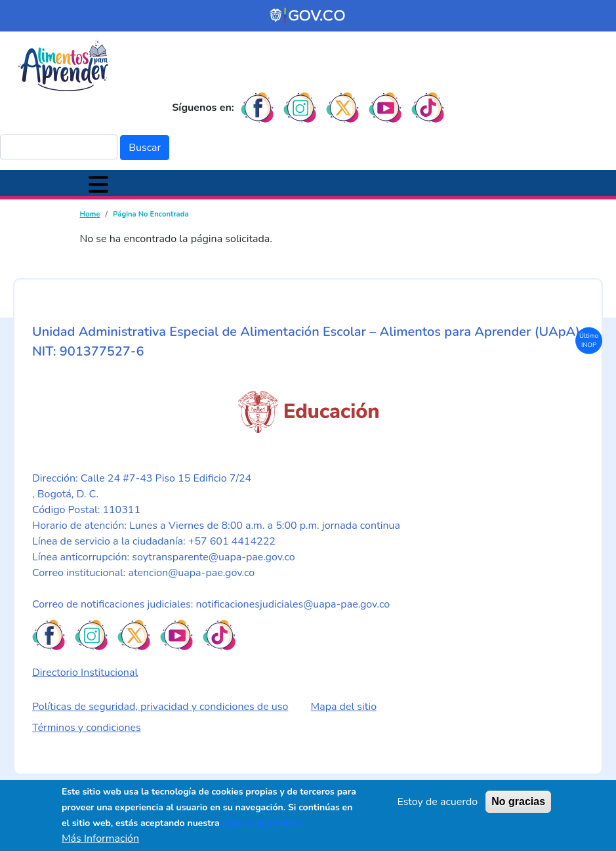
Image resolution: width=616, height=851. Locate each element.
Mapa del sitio (344, 707)
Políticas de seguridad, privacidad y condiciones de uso (160, 707)
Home (90, 214)
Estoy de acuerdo (437, 802)
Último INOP (589, 340)
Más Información (100, 839)
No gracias (518, 801)
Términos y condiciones (87, 728)
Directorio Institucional (85, 673)
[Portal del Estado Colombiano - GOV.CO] (308, 16)
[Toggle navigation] (98, 183)
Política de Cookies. (262, 823)
